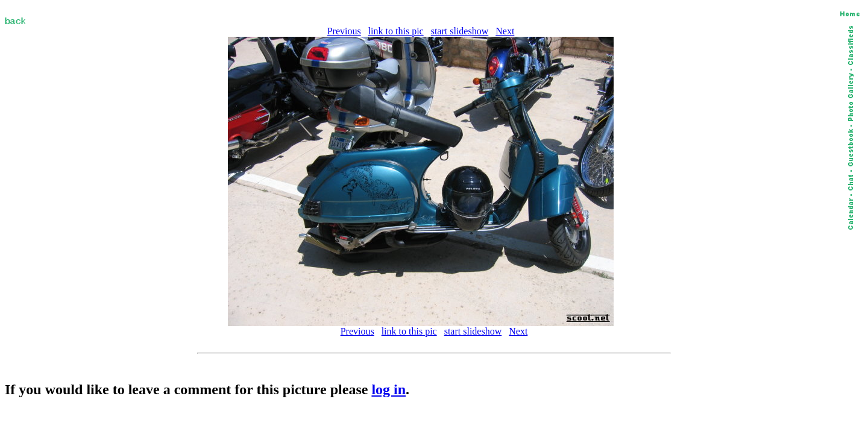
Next (505, 31)
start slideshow (460, 31)
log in (388, 389)
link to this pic (396, 31)
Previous (344, 31)
